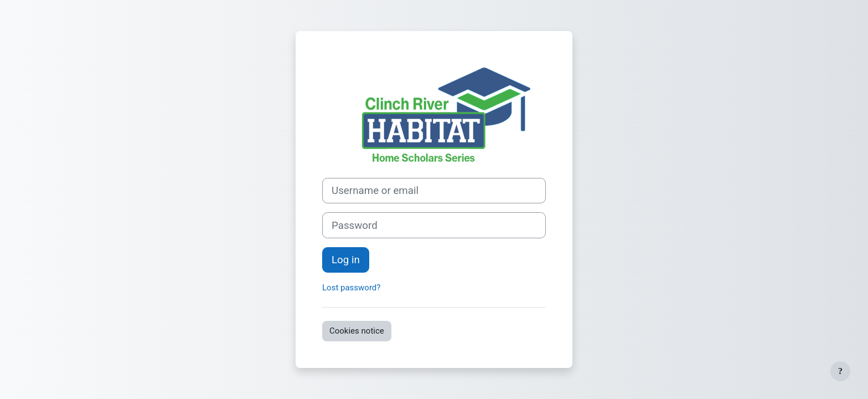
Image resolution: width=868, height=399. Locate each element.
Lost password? (351, 288)
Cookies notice (357, 331)
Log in (346, 260)
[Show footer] (840, 371)
